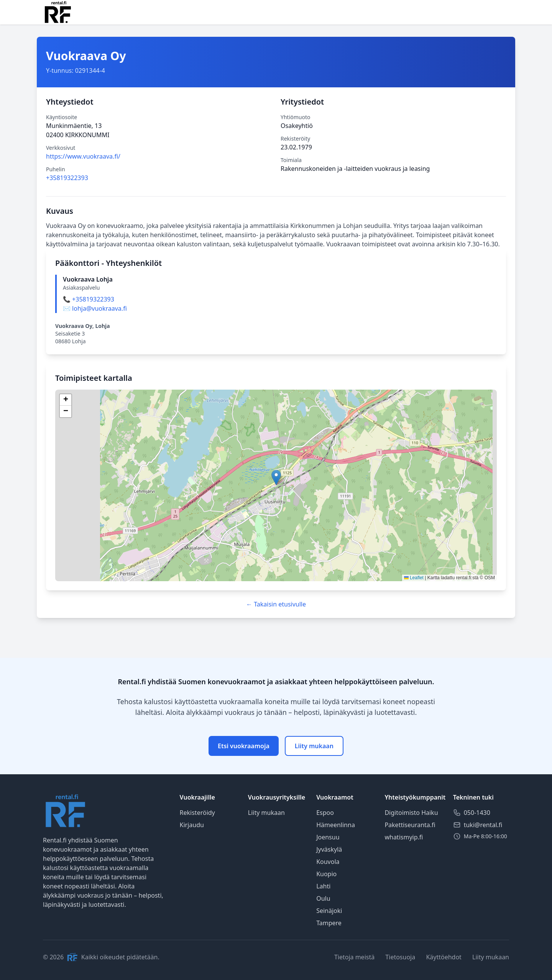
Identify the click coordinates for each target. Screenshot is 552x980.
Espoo (325, 813)
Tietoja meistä (354, 957)
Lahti (323, 886)
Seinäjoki (329, 911)
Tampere (329, 923)
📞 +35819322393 (89, 299)
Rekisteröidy (197, 813)
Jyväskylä (329, 849)
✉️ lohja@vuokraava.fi (95, 308)
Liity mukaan (314, 746)
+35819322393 (67, 178)
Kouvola (328, 862)
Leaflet (414, 578)
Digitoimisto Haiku (411, 813)
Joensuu (328, 837)
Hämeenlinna (336, 825)
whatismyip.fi (404, 837)
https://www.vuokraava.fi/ (83, 156)
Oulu (323, 898)
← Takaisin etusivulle (276, 604)
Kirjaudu (192, 825)
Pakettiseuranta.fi (410, 825)
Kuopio (326, 874)
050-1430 (477, 813)
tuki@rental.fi (483, 825)
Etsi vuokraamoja (244, 746)
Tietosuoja (400, 957)
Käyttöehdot (444, 957)
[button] (276, 478)
